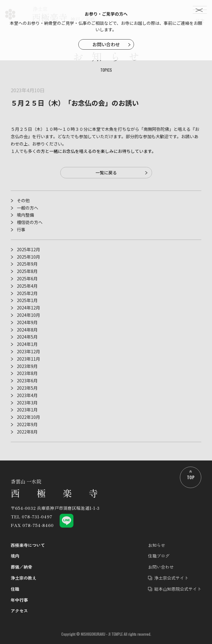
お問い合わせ (106, 44)
